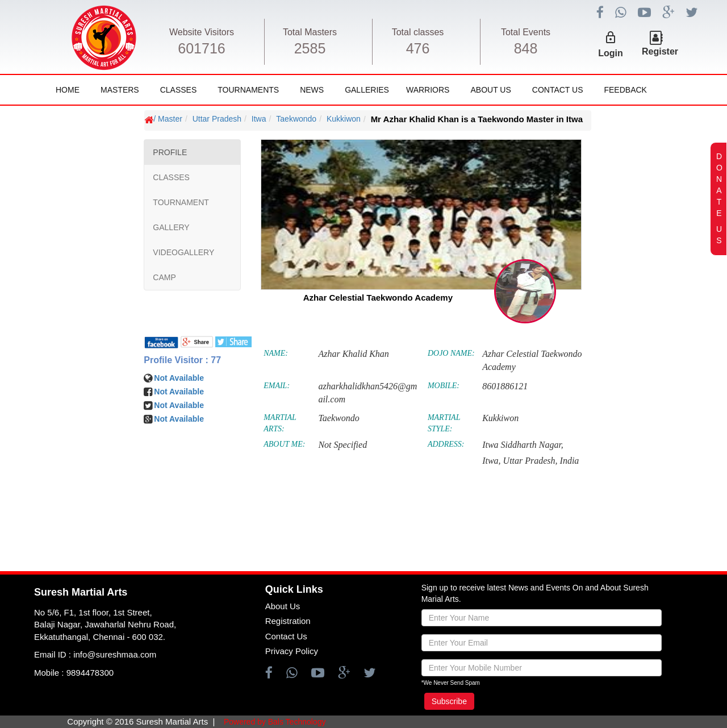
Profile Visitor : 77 (182, 360)
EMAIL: (277, 386)
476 (418, 48)
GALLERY (171, 227)
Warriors (428, 90)
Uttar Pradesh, (530, 461)
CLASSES (171, 177)
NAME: (276, 353)
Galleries (367, 90)
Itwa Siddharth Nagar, (523, 445)
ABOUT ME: (284, 444)
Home (68, 90)
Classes (179, 90)
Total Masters (310, 32)
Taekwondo (296, 119)
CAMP (164, 277)
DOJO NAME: (451, 353)
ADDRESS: (446, 444)
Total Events (526, 32)
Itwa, (491, 461)
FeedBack (625, 90)
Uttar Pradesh (217, 119)
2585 (310, 48)
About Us (490, 90)
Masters (120, 90)
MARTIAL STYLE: (444, 423)
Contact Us (558, 90)
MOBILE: (444, 386)
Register (660, 51)
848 (526, 48)
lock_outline (611, 38)
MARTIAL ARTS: (280, 423)
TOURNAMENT (181, 202)
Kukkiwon (344, 119)
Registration (288, 621)
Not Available (179, 378)
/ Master (168, 119)
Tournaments (248, 90)
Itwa (259, 119)
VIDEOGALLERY (183, 252)
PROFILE (170, 152)
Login (611, 53)
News (312, 90)
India (570, 461)
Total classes (418, 32)
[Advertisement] (77, 449)
